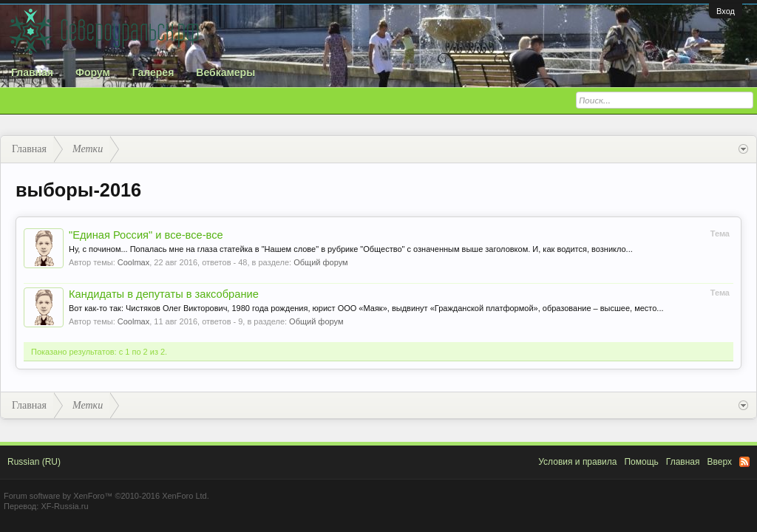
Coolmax (133, 262)
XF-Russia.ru (64, 506)
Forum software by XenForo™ (106, 496)
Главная (32, 72)
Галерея (153, 72)
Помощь (641, 462)
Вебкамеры (225, 72)
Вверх (720, 462)
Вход (726, 11)
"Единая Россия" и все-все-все (146, 235)
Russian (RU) (34, 462)
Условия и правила (577, 462)
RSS (744, 462)
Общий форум (320, 262)
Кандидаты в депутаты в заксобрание (164, 294)
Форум (93, 72)
